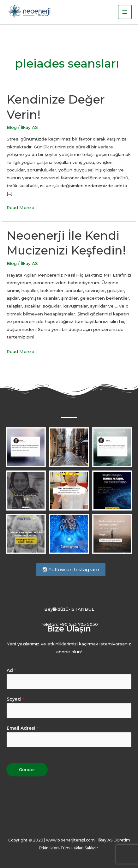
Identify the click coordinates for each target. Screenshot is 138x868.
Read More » (21, 207)
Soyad (15, 699)
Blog (12, 127)
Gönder (27, 769)
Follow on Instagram (71, 569)
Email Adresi (23, 728)
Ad (11, 670)
